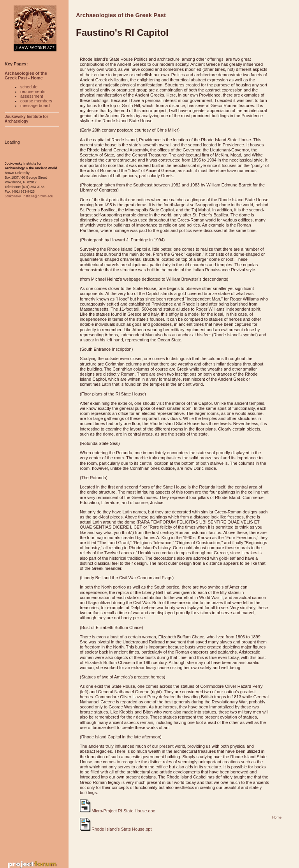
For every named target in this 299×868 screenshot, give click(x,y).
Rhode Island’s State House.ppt (116, 829)
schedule (29, 87)
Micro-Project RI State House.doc (117, 811)
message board (35, 105)
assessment (32, 96)
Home (277, 817)
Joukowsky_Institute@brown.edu (29, 196)
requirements (33, 91)
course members (36, 101)
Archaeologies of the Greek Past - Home (26, 76)
